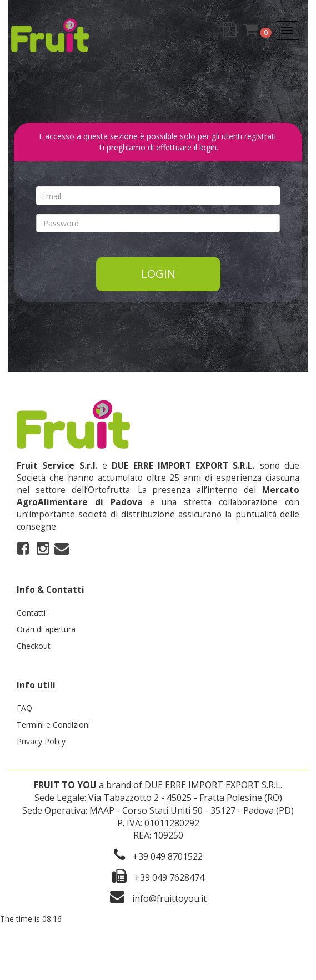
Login (158, 274)
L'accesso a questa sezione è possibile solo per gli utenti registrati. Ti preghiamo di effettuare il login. (158, 142)
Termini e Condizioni (53, 725)
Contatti (31, 613)
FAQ (24, 708)
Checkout (34, 646)
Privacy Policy (41, 741)
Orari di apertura (46, 629)
